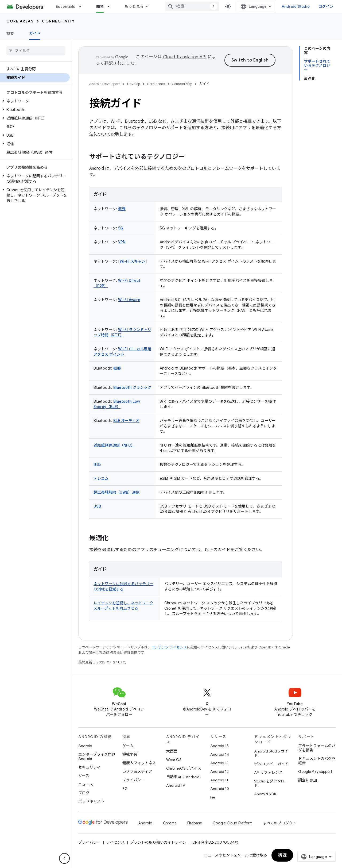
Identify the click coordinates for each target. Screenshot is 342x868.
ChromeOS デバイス (184, 768)
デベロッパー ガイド (271, 764)
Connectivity (58, 21)
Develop (134, 84)
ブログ (84, 793)
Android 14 (220, 754)
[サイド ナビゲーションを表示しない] (64, 858)
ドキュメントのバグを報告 (317, 761)
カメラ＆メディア (137, 771)
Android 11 (219, 780)
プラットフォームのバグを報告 (317, 748)
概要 (10, 33)
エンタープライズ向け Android (97, 756)
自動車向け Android (183, 777)
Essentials (66, 6)
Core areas (20, 21)
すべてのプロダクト (280, 823)
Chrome (170, 823)
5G (125, 789)
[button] (35, 101)
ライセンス (115, 842)
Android (85, 746)
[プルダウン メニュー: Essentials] (83, 6)
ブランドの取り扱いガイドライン (158, 842)
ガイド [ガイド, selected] (35, 33)
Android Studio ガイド (271, 753)
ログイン (326, 6)
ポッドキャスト (91, 801)
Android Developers (105, 84)
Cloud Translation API (185, 57)
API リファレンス (268, 773)
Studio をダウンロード (271, 783)
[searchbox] (36, 51)
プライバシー (134, 780)
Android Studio (296, 6)
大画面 (172, 751)
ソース (84, 776)
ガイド (204, 84)
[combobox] (192, 6)
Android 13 (219, 763)
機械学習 (130, 754)
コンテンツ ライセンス (169, 647)
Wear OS (174, 760)
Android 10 (220, 789)
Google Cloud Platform (233, 823)
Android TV (176, 785)
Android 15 (219, 746)
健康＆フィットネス (139, 763)
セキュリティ (89, 767)
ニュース (86, 784)
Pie (213, 797)
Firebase (195, 823)
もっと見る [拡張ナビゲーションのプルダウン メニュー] (134, 6)
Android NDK (265, 794)
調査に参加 (308, 780)
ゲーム (128, 746)
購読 (282, 855)
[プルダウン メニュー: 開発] (111, 6)
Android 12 (219, 771)
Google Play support (315, 771)
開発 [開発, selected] (100, 6)
